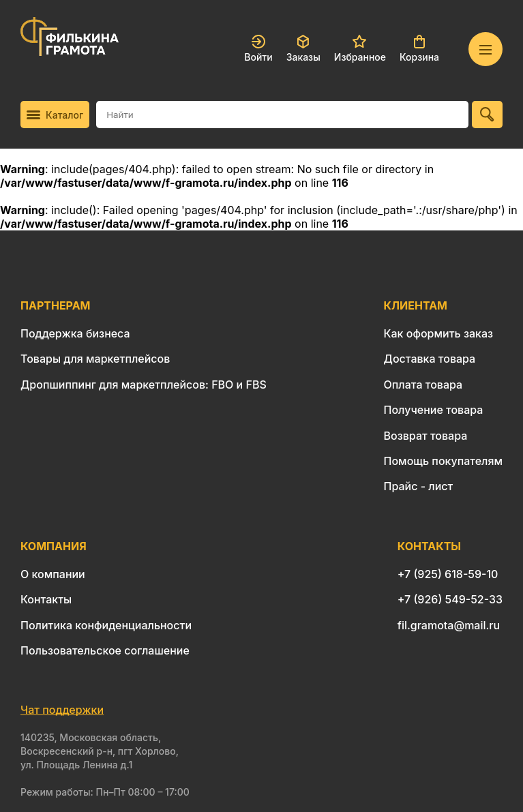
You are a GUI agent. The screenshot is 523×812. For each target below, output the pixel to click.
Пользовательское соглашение (105, 650)
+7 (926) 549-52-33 (450, 599)
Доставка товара (430, 359)
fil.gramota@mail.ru (449, 625)
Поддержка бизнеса (75, 333)
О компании (53, 574)
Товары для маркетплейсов (95, 359)
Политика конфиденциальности (106, 625)
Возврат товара (426, 436)
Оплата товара (423, 385)
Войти (258, 49)
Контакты (46, 599)
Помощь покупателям (443, 461)
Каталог (55, 115)
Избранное (360, 49)
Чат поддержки (62, 710)
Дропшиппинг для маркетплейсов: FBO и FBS (144, 385)
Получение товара (434, 410)
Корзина (419, 49)
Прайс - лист (419, 486)
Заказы (303, 49)
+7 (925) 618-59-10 (448, 574)
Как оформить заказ (439, 333)
